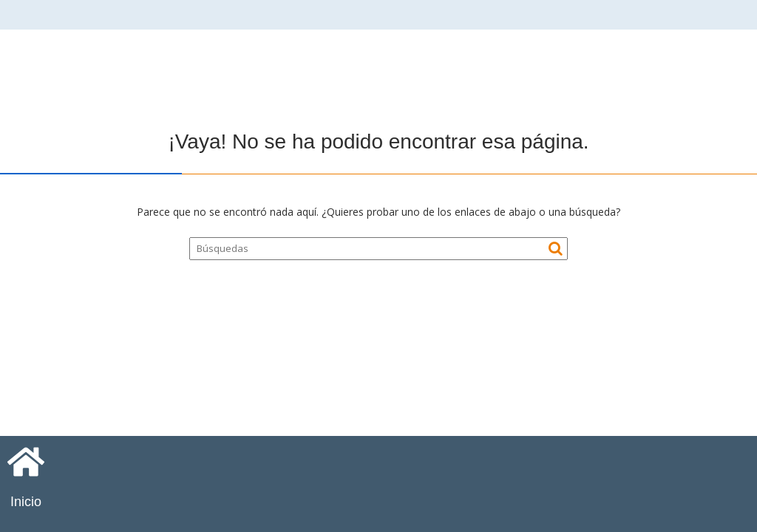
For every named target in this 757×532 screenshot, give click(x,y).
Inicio (26, 502)
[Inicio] (26, 462)
